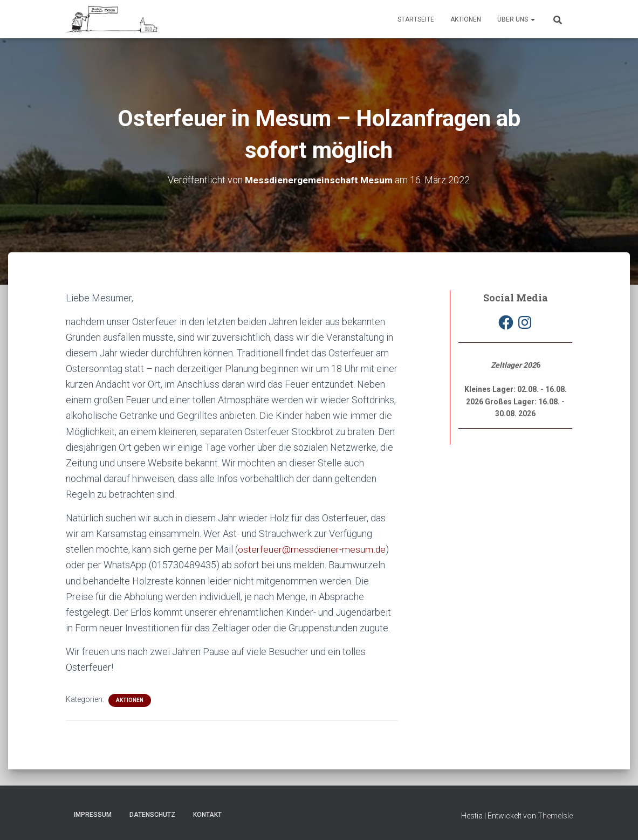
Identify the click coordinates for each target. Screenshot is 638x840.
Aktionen (466, 19)
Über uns (516, 19)
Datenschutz (152, 815)
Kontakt (207, 815)
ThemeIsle (555, 816)
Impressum (93, 815)
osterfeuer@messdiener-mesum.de (312, 549)
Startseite (416, 19)
